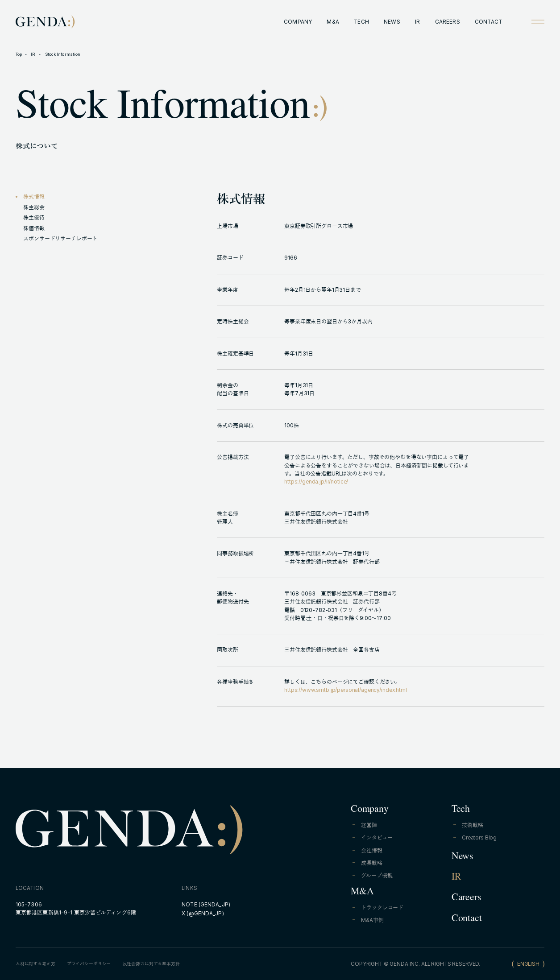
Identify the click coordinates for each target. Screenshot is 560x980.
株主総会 (34, 207)
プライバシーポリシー (89, 964)
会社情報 (371, 851)
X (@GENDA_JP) (203, 914)
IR (417, 22)
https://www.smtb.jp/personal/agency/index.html (346, 690)
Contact (467, 919)
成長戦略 (371, 863)
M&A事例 (372, 920)
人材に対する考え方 (35, 964)
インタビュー (377, 838)
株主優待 (34, 218)
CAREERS (448, 22)
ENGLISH (528, 964)
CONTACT (488, 22)
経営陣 (369, 825)
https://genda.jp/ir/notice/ (316, 482)
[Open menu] (538, 21)
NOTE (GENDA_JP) (206, 905)
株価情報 (34, 228)
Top (19, 54)
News (462, 857)
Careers (466, 898)
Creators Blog (479, 838)
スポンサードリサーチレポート (60, 239)
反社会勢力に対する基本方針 (151, 964)
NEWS (392, 22)
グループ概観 (377, 876)
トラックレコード (382, 908)
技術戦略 (472, 825)
